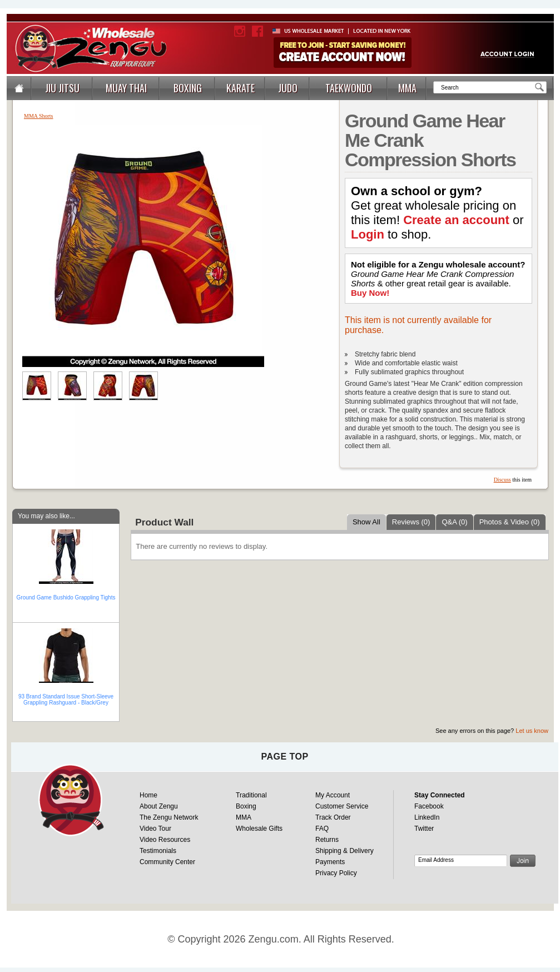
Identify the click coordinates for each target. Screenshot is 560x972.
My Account (333, 795)
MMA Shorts (39, 116)
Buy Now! (370, 293)
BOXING (188, 88)
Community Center (167, 862)
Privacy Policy (336, 873)
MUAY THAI (126, 88)
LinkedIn (427, 817)
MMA (407, 88)
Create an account (456, 220)
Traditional (251, 795)
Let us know (532, 731)
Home (148, 795)
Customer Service (342, 806)
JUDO (288, 88)
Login (368, 234)
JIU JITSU (62, 88)
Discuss (502, 480)
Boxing (246, 806)
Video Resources (165, 840)
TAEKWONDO (349, 88)
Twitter (424, 829)
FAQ (322, 829)
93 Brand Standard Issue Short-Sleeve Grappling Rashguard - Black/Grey (66, 700)
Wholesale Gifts (259, 829)
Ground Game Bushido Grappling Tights (66, 597)
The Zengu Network (169, 817)
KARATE (241, 88)
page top (284, 757)
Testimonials (158, 851)
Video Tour (155, 829)
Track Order (333, 817)
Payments (330, 862)
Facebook (429, 806)
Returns (327, 840)
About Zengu (159, 806)
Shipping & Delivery (345, 851)
